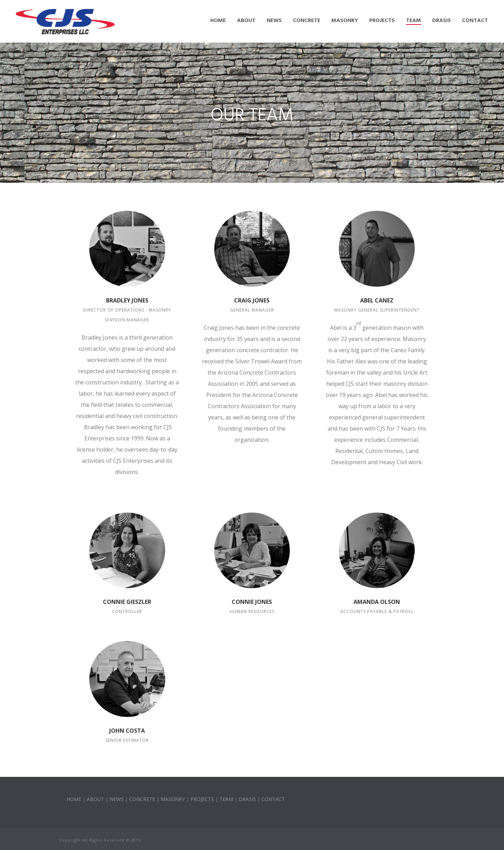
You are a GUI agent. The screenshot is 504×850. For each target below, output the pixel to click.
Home (218, 21)
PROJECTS (202, 799)
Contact (475, 21)
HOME (74, 799)
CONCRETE (142, 799)
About (246, 21)
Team (414, 21)
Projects (382, 21)
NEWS (117, 799)
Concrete (307, 21)
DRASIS (442, 21)
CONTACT (273, 799)
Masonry (345, 21)
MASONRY (173, 799)
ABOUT (95, 799)
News (274, 21)
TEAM (226, 799)
